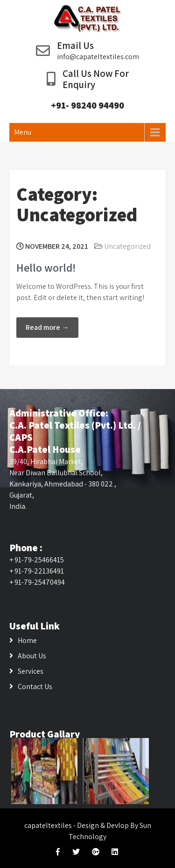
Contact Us (35, 687)
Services (31, 671)
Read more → (47, 327)
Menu (23, 132)
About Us (32, 656)
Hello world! (46, 267)
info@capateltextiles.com (98, 57)
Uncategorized (127, 246)
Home (27, 640)
